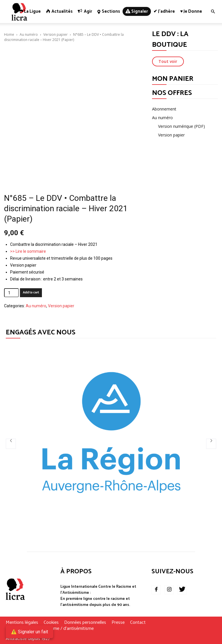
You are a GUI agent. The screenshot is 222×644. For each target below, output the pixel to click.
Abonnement (164, 109)
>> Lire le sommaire (28, 251)
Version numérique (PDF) (182, 126)
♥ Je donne (191, 11)
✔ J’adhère (164, 11)
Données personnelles (85, 623)
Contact (138, 623)
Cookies (51, 623)
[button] (213, 12)
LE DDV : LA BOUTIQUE (170, 40)
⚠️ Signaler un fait (29, 632)
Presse (118, 623)
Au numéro (29, 34)
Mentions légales (22, 623)
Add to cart (31, 293)
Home (9, 34)
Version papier (55, 34)
